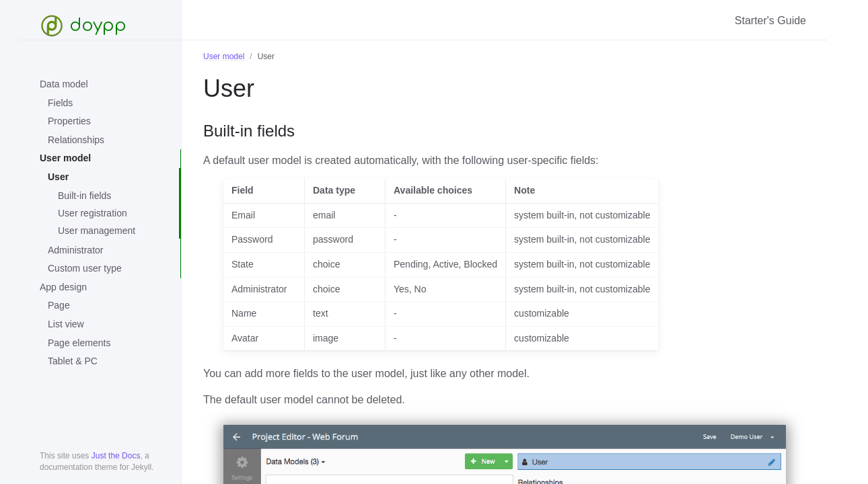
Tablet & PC (73, 361)
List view (66, 324)
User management (97, 231)
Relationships (76, 140)
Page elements (79, 343)
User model (65, 158)
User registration (93, 213)
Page (59, 305)
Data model (64, 84)
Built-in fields (84, 196)
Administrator (75, 250)
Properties (69, 121)
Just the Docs (116, 456)
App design (63, 287)
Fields (60, 103)
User (58, 177)
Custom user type (85, 268)
